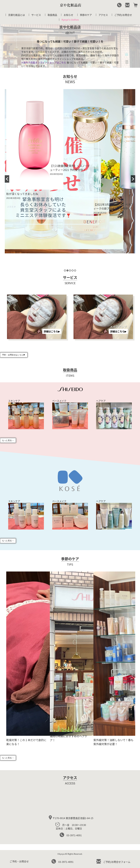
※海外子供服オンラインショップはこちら (44, 62)
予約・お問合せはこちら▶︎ (14, 355)
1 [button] (65, 270)
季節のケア (86, 15)
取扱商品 (52, 15)
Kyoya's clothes (70, 20)
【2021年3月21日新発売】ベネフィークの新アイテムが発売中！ (113, 207)
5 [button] (75, 270)
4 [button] (73, 270)
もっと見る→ (8, 440)
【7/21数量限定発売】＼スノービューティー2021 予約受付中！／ (70, 168)
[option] (27, 145)
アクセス (103, 15)
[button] (7, 179)
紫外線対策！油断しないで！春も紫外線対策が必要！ (113, 742)
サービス (36, 15)
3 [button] (70, 270)
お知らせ (68, 15)
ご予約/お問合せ (123, 15)
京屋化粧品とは (17, 15)
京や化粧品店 (71, 5)
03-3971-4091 (71, 835)
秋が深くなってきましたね (22, 194)
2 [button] (67, 270)
